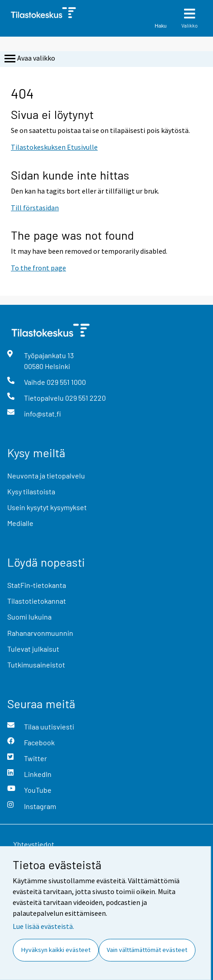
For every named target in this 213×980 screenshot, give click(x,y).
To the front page (38, 268)
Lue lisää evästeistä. (43, 926)
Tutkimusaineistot (36, 665)
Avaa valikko (29, 59)
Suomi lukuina (29, 617)
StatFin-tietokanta (37, 585)
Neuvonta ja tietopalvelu (46, 476)
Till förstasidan (35, 208)
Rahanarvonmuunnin (40, 633)
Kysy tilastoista (31, 491)
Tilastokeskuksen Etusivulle (54, 147)
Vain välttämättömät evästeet (147, 950)
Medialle (20, 523)
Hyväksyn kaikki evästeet (56, 950)
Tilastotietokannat (37, 601)
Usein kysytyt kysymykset (47, 507)
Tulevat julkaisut (33, 649)
